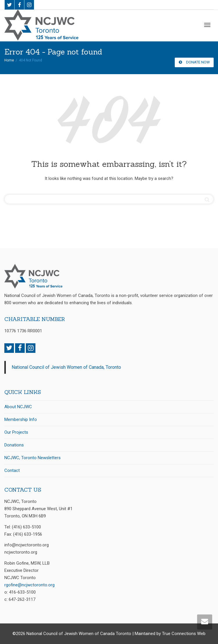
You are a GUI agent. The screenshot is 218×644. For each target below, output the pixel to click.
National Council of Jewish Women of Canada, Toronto (66, 367)
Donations (14, 445)
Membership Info (21, 419)
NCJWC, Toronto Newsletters (33, 458)
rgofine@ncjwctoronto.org (29, 585)
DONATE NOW (194, 62)
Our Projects (16, 432)
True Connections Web (184, 634)
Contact (12, 470)
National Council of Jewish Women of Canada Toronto (79, 634)
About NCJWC (18, 407)
